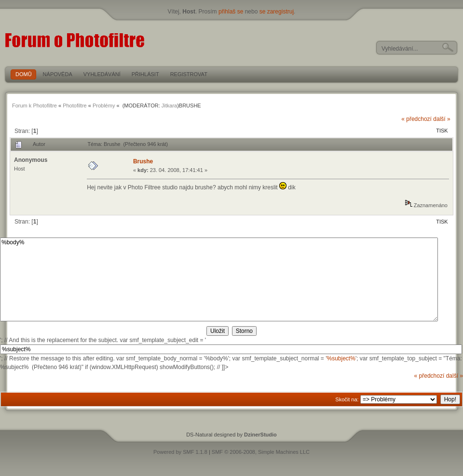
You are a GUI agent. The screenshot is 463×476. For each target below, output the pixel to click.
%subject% (341, 358)
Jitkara (169, 106)
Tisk (442, 131)
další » (442, 119)
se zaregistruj (277, 12)
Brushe (143, 161)
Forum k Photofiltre (34, 106)
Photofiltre (75, 106)
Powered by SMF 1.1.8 (180, 452)
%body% (219, 279)
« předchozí (416, 119)
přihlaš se (231, 12)
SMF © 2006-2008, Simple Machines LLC (261, 452)
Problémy (104, 106)
